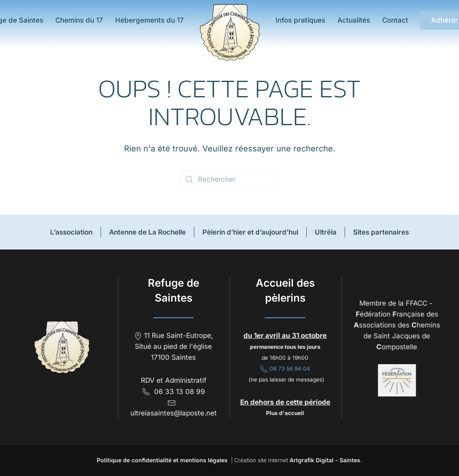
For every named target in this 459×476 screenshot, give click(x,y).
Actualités (354, 20)
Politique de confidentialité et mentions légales (162, 460)
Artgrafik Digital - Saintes (324, 460)
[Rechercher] (229, 179)
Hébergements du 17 (149, 20)
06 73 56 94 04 (284, 369)
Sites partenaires (381, 232)
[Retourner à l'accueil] (230, 32)
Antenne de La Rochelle (147, 232)
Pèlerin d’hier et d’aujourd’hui (250, 232)
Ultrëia (326, 232)
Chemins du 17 (79, 20)
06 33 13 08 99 (173, 392)
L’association (71, 232)
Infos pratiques (300, 20)
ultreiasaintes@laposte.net (173, 413)
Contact (395, 20)
